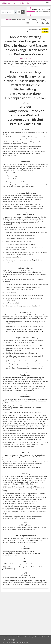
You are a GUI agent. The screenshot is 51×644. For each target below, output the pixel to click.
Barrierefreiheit (40, 637)
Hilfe (48, 637)
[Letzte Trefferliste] (19, 12)
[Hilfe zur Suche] (15, 12)
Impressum (13, 637)
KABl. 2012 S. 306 (25, 58)
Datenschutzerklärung (26, 637)
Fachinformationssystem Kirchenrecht (15, 3)
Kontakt (4, 637)
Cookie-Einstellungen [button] (9, 640)
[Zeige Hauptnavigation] (47, 3)
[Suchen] (23, 12)
